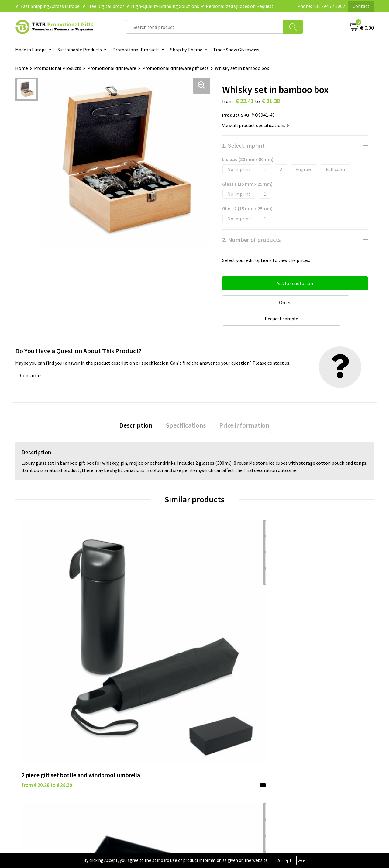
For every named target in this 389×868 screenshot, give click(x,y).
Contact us (31, 357)
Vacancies (301, 709)
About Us (300, 700)
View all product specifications (256, 125)
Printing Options (131, 728)
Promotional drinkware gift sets (176, 68)
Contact (361, 6)
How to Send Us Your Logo (140, 746)
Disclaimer (213, 719)
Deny (302, 860)
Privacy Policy (216, 709)
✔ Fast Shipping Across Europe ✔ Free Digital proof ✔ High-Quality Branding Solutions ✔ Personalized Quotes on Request (144, 6)
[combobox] (205, 27)
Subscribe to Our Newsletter (232, 746)
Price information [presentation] (240, 408)
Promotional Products (136, 50)
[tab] (140, 408)
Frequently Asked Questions (142, 700)
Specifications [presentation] (186, 408)
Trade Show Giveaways (236, 50)
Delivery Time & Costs (136, 709)
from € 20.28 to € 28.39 (47, 610)
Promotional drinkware (112, 68)
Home (22, 68)
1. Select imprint (243, 145)
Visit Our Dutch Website (315, 728)
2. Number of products (251, 240)
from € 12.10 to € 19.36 (137, 610)
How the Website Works (138, 719)
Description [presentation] (140, 408)
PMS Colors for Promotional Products (153, 737)
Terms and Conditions (225, 728)
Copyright (213, 737)
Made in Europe (31, 50)
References (303, 719)
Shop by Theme (186, 50)
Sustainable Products (80, 50)
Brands (209, 700)
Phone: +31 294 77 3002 (321, 6)
